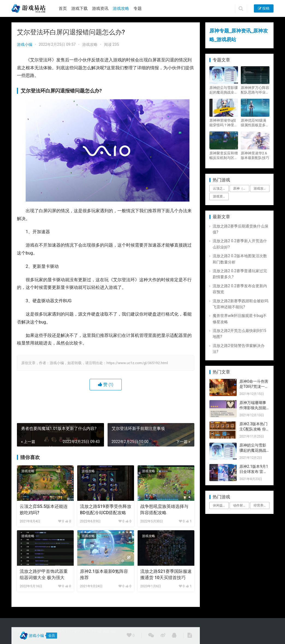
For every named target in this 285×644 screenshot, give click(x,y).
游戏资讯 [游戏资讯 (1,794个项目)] (219, 196)
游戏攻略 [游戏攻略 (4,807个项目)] (260, 188)
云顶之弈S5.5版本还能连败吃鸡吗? (44, 509)
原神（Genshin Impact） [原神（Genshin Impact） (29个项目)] (241, 188)
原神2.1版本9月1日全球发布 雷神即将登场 (254, 472)
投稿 (264, 8)
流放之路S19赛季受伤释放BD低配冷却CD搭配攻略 (106, 509)
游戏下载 (79, 8)
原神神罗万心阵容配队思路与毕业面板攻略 (255, 90)
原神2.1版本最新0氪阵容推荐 (104, 574)
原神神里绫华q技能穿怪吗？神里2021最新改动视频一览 (223, 123)
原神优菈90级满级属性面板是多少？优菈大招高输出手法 (255, 123)
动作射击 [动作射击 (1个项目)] (240, 505)
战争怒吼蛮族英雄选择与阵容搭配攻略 (164, 509)
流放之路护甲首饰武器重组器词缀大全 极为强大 (44, 574)
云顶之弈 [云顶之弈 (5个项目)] (219, 188)
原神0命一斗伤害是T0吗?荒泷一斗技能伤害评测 (254, 387)
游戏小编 (25, 44)
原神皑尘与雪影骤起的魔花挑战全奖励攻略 (224, 90)
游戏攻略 (121, 8)
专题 (138, 8)
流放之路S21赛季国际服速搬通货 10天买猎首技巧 (166, 574)
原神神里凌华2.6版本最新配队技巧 (255, 155)
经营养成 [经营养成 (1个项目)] (260, 505)
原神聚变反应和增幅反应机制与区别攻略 (224, 156)
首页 (63, 8)
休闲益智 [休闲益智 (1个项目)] (219, 505)
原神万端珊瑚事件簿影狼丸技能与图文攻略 (253, 408)
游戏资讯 (100, 8)
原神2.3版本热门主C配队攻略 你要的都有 (253, 429)
